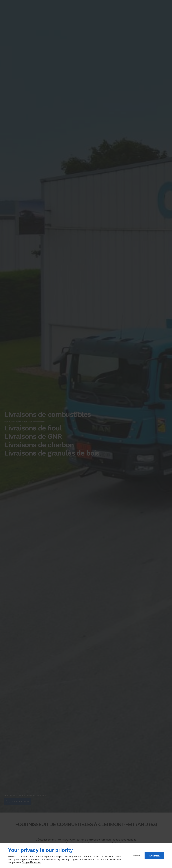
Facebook (35, 862)
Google (26, 862)
